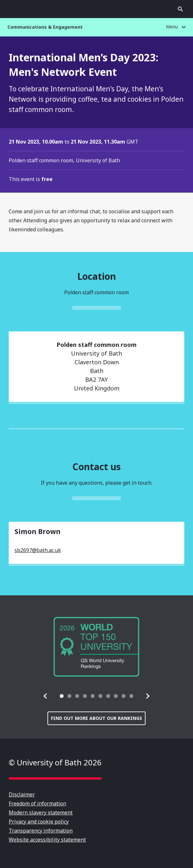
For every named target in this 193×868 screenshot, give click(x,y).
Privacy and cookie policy (39, 822)
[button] (46, 696)
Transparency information (41, 831)
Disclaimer (22, 794)
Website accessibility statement (47, 840)
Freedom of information (37, 803)
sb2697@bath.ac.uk (38, 550)
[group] (96, 647)
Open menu (13, 9)
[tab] (62, 696)
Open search (180, 9)
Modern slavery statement (41, 812)
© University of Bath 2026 (55, 762)
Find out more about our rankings (96, 718)
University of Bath (96, 9)
